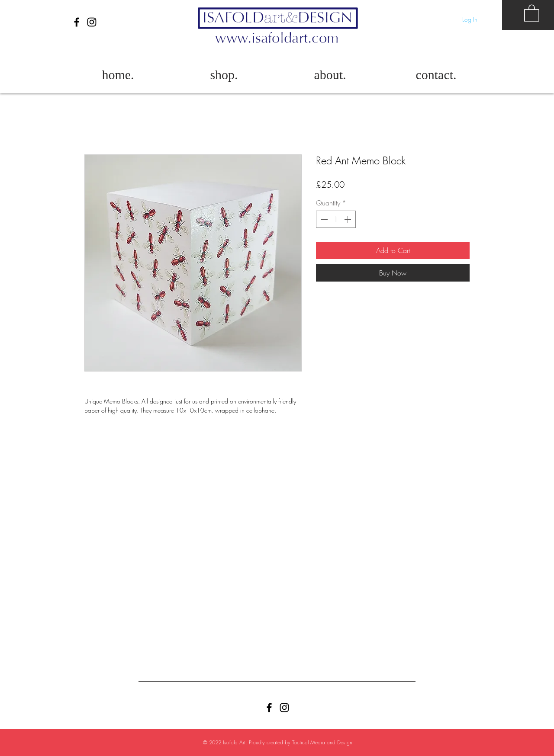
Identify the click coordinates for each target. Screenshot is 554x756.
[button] (532, 13)
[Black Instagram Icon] (92, 22)
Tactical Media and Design (322, 742)
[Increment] (348, 219)
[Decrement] (323, 219)
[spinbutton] (336, 219)
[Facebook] (77, 22)
